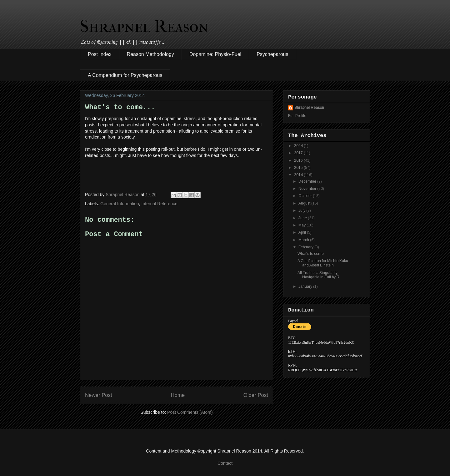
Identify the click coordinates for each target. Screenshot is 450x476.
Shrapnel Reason (144, 26)
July (302, 210)
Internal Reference (160, 204)
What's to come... (312, 254)
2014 (299, 175)
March (304, 240)
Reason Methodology (150, 54)
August (305, 203)
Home (178, 395)
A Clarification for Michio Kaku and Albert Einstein (323, 263)
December (308, 181)
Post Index (100, 54)
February (306, 247)
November (308, 189)
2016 (299, 160)
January (306, 286)
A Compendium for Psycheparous (125, 75)
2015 (299, 168)
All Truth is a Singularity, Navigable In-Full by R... (320, 275)
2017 (299, 153)
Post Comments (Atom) (190, 412)
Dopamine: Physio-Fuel (215, 54)
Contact (225, 463)
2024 (299, 146)
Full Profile (297, 116)
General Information (120, 204)
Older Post (256, 395)
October (306, 196)
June (303, 218)
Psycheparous (272, 54)
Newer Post (99, 395)
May (302, 225)
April (303, 232)
